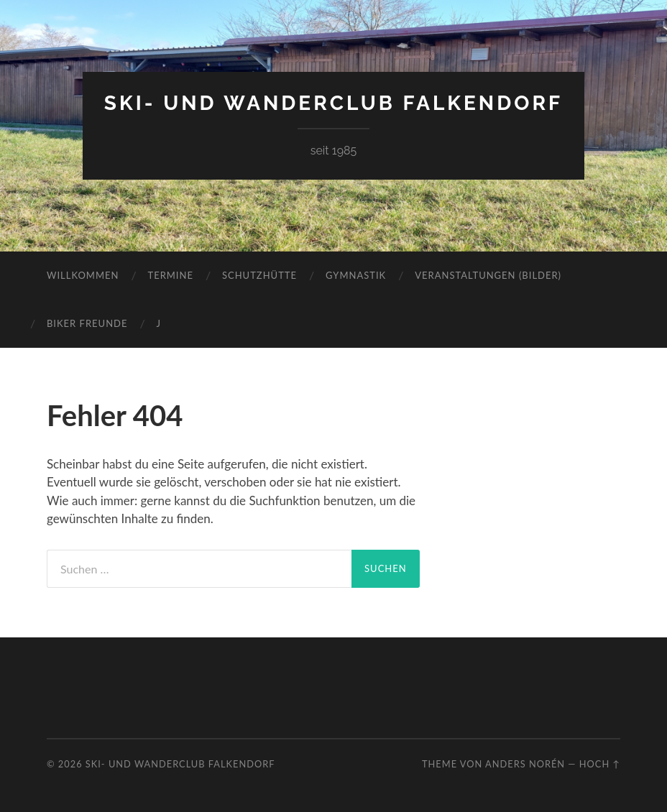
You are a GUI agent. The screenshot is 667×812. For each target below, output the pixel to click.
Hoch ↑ (600, 764)
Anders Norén (525, 764)
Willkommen (83, 275)
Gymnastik (356, 275)
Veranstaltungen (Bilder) (488, 275)
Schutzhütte (259, 275)
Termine (170, 275)
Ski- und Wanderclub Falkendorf (333, 103)
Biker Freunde (87, 323)
